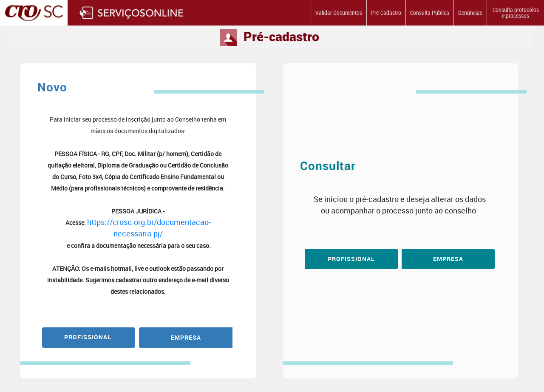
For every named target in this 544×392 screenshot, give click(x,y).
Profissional (351, 259)
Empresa (448, 259)
